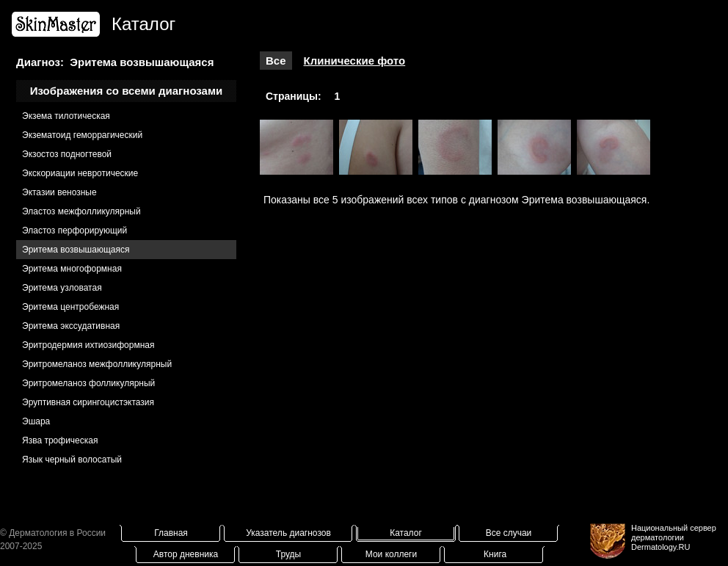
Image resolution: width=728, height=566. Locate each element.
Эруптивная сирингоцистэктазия (88, 402)
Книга (495, 554)
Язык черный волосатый (72, 460)
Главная (171, 533)
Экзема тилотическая (66, 116)
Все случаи (509, 533)
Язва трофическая (60, 440)
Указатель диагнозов (288, 533)
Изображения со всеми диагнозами (127, 91)
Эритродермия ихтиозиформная (88, 345)
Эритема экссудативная (71, 326)
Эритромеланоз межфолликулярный (97, 364)
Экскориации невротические (80, 173)
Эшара (36, 421)
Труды (288, 554)
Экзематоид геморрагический (82, 135)
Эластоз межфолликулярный (81, 211)
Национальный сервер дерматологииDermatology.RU (674, 537)
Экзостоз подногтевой (67, 154)
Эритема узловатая (62, 288)
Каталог (406, 533)
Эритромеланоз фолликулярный (88, 383)
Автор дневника (186, 554)
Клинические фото (355, 61)
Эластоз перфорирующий (74, 231)
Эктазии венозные (59, 192)
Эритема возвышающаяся (76, 250)
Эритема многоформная (72, 269)
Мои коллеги (391, 554)
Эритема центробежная (70, 307)
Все (276, 61)
